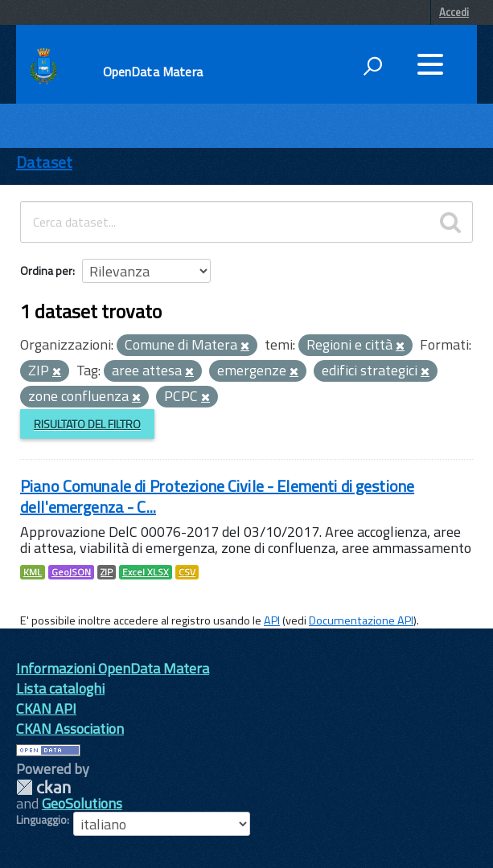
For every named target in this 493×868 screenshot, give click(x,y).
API (272, 620)
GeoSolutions (82, 803)
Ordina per (46, 270)
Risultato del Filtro (87, 424)
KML (33, 572)
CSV (187, 572)
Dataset (44, 162)
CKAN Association (70, 729)
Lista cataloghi (60, 688)
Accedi (454, 12)
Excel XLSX (146, 572)
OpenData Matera (153, 72)
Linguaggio (41, 820)
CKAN (43, 787)
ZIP (107, 572)
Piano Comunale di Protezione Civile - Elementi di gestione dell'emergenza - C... (217, 496)
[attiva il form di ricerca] (372, 66)
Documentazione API (361, 620)
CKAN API (46, 708)
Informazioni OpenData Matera (113, 668)
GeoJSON (71, 572)
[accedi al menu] (430, 64)
